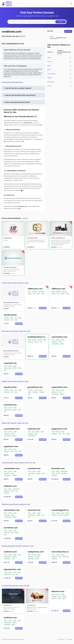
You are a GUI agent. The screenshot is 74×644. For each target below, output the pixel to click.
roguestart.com (11, 446)
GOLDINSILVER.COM (32, 238)
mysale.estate (10, 315)
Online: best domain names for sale (15, 283)
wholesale (35, 292)
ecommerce (31, 342)
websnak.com (34, 429)
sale (12, 320)
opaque (68, 434)
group (13, 574)
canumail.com (10, 363)
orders (38, 294)
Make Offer (68, 31)
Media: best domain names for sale (15, 423)
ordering (62, 294)
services (12, 491)
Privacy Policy (61, 639)
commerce (6, 318)
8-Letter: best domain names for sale (16, 586)
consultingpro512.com (62, 510)
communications (32, 436)
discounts (64, 292)
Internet (49, 62)
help (16, 491)
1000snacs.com (58, 289)
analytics (60, 515)
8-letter (13, 559)
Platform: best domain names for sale (16, 504)
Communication (51, 74)
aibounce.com (58, 591)
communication (55, 344)
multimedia (37, 557)
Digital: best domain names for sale (15, 381)
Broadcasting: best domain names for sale (18, 546)
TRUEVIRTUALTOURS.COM (10, 267)
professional (66, 515)
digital (20, 318)
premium (54, 598)
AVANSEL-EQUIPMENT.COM (58, 238)
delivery (30, 294)
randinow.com (12, 32)
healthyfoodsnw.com (37, 337)
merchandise (41, 292)
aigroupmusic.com (12, 569)
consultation (64, 473)
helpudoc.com (10, 486)
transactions (7, 320)
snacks (43, 294)
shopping (42, 392)
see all (25, 218)
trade (16, 318)
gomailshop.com (35, 387)
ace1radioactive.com (61, 552)
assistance (6, 491)
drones (37, 559)
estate (16, 320)
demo (5, 535)
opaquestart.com (59, 429)
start (64, 434)
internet (40, 340)
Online (49, 57)
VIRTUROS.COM (7, 605)
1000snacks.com (35, 289)
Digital (49, 66)
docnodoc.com (58, 468)
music (17, 574)
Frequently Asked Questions (12, 82)
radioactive (54, 559)
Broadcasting (51, 82)
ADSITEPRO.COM (8, 238)
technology (30, 434)
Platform (50, 78)
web (33, 432)
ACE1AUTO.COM (31, 605)
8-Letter (49, 86)
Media (49, 70)
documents (54, 475)
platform (62, 344)
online (29, 292)
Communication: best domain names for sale (19, 463)
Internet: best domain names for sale (16, 331)
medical (58, 473)
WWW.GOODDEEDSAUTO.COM (11, 303)
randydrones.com (36, 552)
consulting (54, 515)
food (34, 294)
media (60, 342)
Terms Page (69, 639)
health (44, 340)
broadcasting (7, 559)
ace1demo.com (11, 528)
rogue (20, 451)
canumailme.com (59, 337)
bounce (59, 598)
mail (5, 370)
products (34, 340)
